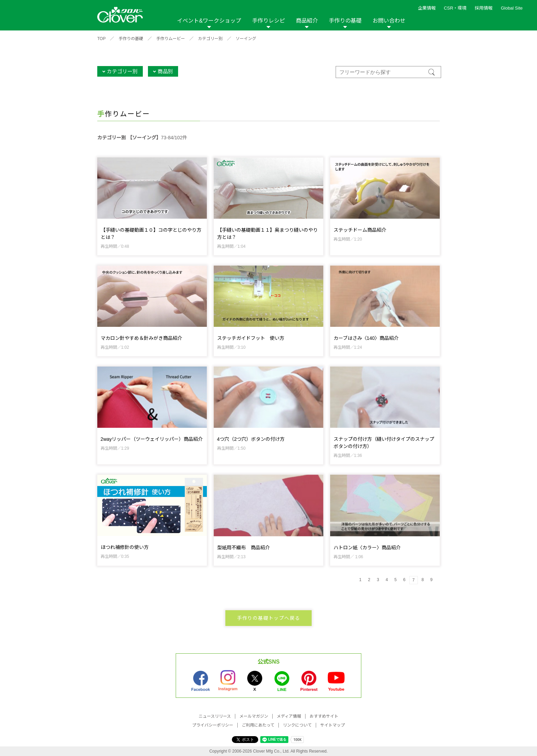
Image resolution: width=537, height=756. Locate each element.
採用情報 (484, 8)
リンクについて (297, 725)
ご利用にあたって (258, 725)
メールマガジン (254, 716)
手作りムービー (171, 39)
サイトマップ (333, 725)
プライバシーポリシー (213, 725)
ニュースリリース (215, 716)
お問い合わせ (389, 21)
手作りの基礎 (345, 21)
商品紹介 (307, 21)
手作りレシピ (268, 21)
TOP (101, 39)
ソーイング (246, 39)
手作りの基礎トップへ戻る (269, 618)
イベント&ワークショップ (209, 21)
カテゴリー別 (210, 39)
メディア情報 (289, 716)
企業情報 (427, 8)
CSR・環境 (455, 8)
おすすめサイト (324, 716)
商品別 (165, 71)
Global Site (512, 8)
